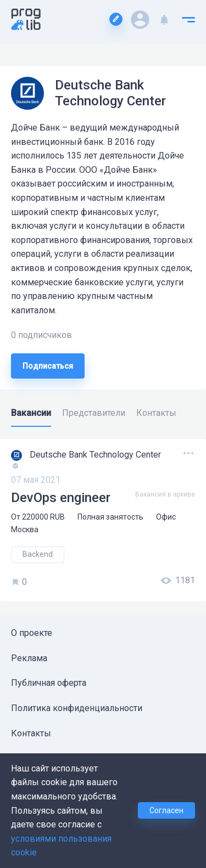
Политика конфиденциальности (77, 708)
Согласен (166, 810)
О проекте (32, 633)
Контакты (31, 733)
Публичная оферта (49, 683)
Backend (38, 554)
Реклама (29, 658)
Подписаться (48, 366)
